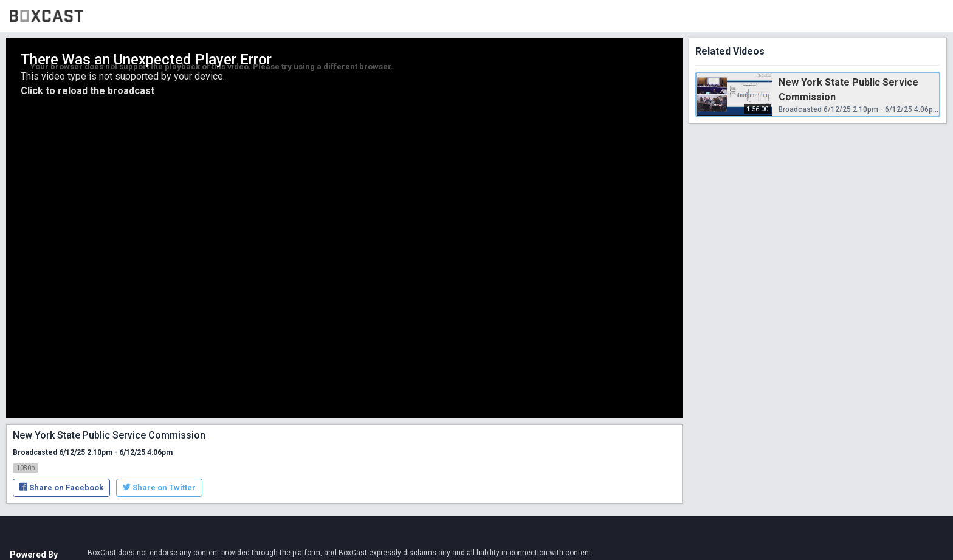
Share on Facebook (61, 487)
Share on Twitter (159, 487)
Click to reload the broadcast (88, 91)
